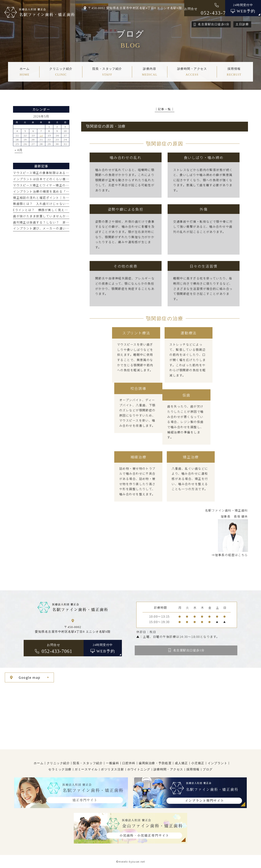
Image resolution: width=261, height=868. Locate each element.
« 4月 (19, 150)
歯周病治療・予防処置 (155, 763)
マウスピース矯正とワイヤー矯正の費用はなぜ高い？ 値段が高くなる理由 (69, 185)
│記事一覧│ (165, 109)
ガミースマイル (86, 769)
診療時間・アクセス (168, 769)
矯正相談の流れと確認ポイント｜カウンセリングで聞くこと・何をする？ (67, 198)
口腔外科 (129, 763)
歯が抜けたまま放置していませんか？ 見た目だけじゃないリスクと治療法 (69, 216)
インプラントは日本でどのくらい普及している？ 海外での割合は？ (64, 179)
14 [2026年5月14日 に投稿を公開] (41, 135)
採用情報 (193, 769)
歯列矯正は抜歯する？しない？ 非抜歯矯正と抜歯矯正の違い (59, 222)
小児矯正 (198, 763)
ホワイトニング (139, 769)
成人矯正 (181, 763)
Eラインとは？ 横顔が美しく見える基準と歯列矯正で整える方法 (62, 210)
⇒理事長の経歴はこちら (230, 555)
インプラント (218, 763)
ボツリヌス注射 (112, 769)
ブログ (208, 769)
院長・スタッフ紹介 (88, 763)
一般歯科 (112, 763)
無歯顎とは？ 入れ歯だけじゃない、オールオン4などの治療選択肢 (63, 204)
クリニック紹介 (58, 763)
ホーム (39, 763)
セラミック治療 (60, 769)
